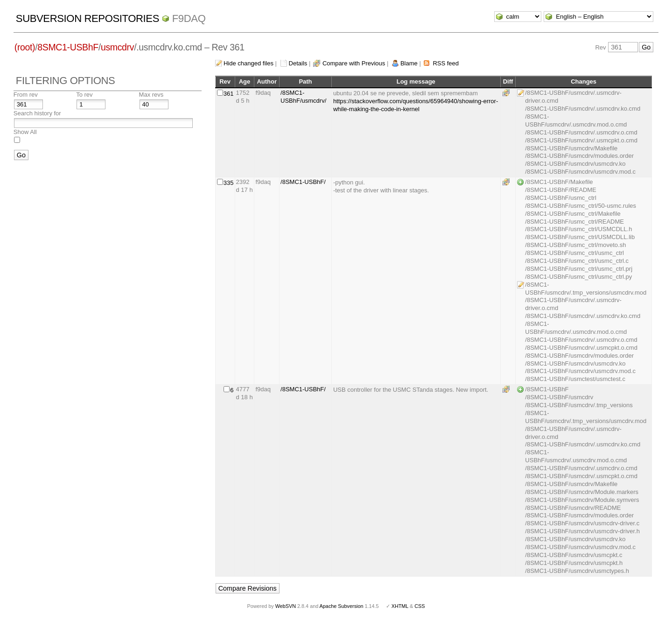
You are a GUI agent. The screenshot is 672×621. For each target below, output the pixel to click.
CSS (420, 606)
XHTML (400, 606)
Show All (25, 132)
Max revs (151, 95)
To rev (84, 95)
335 (229, 183)
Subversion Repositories (87, 18)
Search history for (37, 113)
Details (298, 63)
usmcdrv (117, 47)
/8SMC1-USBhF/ (303, 182)
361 (229, 94)
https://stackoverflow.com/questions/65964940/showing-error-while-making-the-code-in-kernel (416, 105)
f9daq (189, 18)
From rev (26, 95)
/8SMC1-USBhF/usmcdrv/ (303, 97)
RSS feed (446, 63)
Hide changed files (248, 63)
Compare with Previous (354, 63)
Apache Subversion (342, 606)
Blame (409, 63)
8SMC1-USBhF (68, 47)
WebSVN (286, 606)
